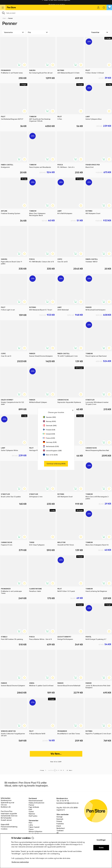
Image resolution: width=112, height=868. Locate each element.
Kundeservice (6, 800)
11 (63, 770)
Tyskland (60, 831)
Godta (101, 848)
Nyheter (32, 814)
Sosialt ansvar (6, 820)
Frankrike (60, 824)
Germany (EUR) (50, 442)
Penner (10, 18)
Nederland (61, 828)
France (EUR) (49, 438)
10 (61, 770)
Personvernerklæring (9, 827)
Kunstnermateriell (36, 801)
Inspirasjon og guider (9, 814)
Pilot (30, 823)
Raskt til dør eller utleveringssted (56, 2)
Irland (59, 826)
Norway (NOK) (49, 421)
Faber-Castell (34, 827)
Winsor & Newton (35, 831)
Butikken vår (6, 807)
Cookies (4, 829)
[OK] (56, 13)
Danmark (60, 819)
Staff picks (33, 816)
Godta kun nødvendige (20, 862)
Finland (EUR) (49, 430)
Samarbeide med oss (9, 816)
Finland (59, 821)
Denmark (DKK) (50, 426)
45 (67, 770)
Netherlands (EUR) (51, 446)
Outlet (31, 812)
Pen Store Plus (7, 811)
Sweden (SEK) (49, 417)
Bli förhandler (6, 818)
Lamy (31, 825)
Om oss (4, 805)
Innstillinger (101, 840)
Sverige (60, 817)
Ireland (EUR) (49, 434)
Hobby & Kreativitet (36, 803)
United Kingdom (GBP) (52, 451)
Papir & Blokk (34, 807)
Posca (31, 829)
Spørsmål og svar (8, 803)
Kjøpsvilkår (5, 824)
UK (58, 833)
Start (4, 18)
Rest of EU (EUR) (50, 455)
